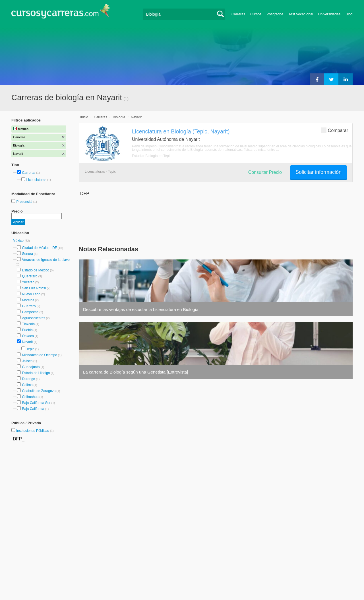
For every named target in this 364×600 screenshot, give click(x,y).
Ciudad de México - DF (39, 248)
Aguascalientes (33, 318)
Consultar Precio (265, 172)
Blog (349, 14)
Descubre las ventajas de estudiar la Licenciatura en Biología (141, 309)
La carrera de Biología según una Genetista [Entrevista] (136, 372)
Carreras (238, 14)
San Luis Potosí (34, 288)
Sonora (27, 254)
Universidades (329, 14)
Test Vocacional (301, 14)
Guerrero (29, 306)
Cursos (256, 14)
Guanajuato (31, 367)
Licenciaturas (36, 180)
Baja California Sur (36, 403)
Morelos (28, 300)
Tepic (30, 349)
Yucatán (28, 282)
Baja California (33, 409)
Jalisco (27, 361)
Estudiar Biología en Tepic (152, 156)
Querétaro (30, 276)
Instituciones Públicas (35, 431)
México (19, 241)
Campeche (30, 312)
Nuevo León (31, 294)
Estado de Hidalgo (36, 373)
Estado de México (35, 270)
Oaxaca (28, 336)
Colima (27, 385)
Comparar (334, 130)
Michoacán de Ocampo (39, 355)
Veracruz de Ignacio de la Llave (46, 260)
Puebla (27, 330)
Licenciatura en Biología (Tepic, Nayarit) (181, 131)
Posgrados (275, 14)
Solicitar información (318, 172)
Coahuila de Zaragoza (39, 391)
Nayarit (27, 342)
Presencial (25, 202)
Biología (119, 117)
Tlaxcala (28, 324)
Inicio (84, 117)
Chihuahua (30, 397)
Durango (28, 379)
